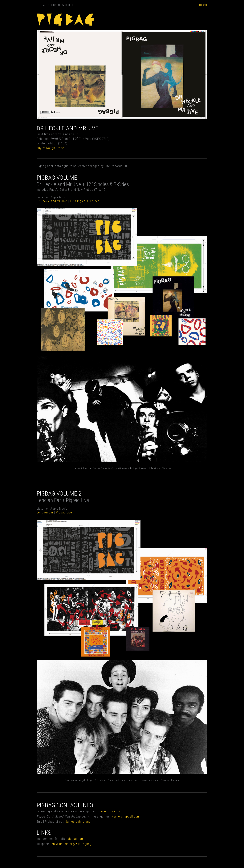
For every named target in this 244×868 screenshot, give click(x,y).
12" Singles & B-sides (85, 201)
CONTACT (202, 5)
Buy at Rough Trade (50, 148)
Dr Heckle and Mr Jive (52, 201)
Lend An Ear (45, 512)
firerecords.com (109, 811)
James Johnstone (78, 822)
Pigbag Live (64, 512)
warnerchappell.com (126, 816)
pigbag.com (76, 839)
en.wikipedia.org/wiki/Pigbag (71, 844)
